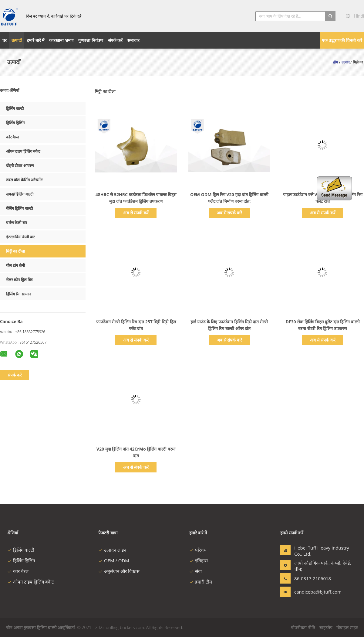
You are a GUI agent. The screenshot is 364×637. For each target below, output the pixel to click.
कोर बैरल (12, 137)
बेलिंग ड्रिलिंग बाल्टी (19, 208)
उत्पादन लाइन (112, 550)
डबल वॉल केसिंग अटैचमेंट (24, 180)
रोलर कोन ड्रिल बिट (19, 280)
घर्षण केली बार (17, 223)
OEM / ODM (114, 560)
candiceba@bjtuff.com (313, 592)
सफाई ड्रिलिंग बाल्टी (20, 194)
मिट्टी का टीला (15, 251)
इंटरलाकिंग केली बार (20, 237)
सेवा (195, 571)
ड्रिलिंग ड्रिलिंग (15, 123)
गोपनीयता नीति (303, 627)
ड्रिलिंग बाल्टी (15, 108)
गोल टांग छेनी (15, 265)
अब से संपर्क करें (136, 213)
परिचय (198, 550)
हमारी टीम (201, 582)
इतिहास (199, 560)
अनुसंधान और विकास (119, 571)
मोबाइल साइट (347, 627)
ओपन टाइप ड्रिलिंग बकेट (23, 151)
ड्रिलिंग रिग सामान (18, 294)
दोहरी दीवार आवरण (20, 165)
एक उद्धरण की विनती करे (342, 40)
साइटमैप (326, 627)
